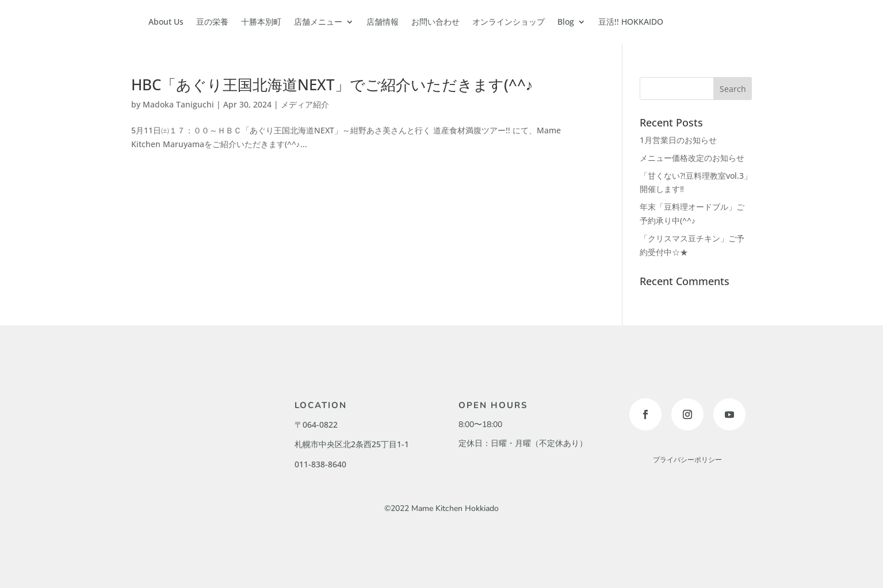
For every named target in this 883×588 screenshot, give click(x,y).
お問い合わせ (435, 22)
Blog (566, 22)
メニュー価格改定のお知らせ (692, 158)
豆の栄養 (212, 22)
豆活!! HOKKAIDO (631, 22)
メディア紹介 (305, 104)
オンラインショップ (509, 22)
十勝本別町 (261, 22)
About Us (166, 22)
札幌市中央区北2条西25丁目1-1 (352, 444)
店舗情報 (383, 22)
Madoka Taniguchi (178, 104)
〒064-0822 (316, 424)
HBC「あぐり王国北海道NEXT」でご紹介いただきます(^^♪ (332, 84)
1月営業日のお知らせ (678, 140)
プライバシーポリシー (687, 460)
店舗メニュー (318, 22)
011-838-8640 (320, 464)
